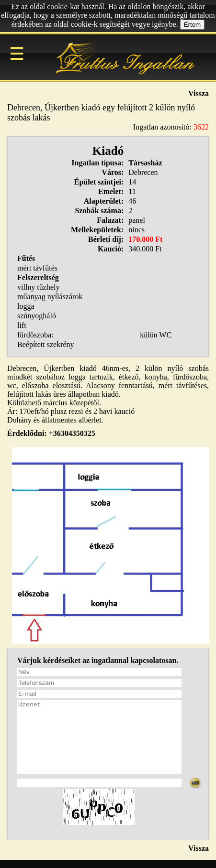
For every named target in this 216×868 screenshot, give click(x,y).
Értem (193, 25)
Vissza (199, 93)
